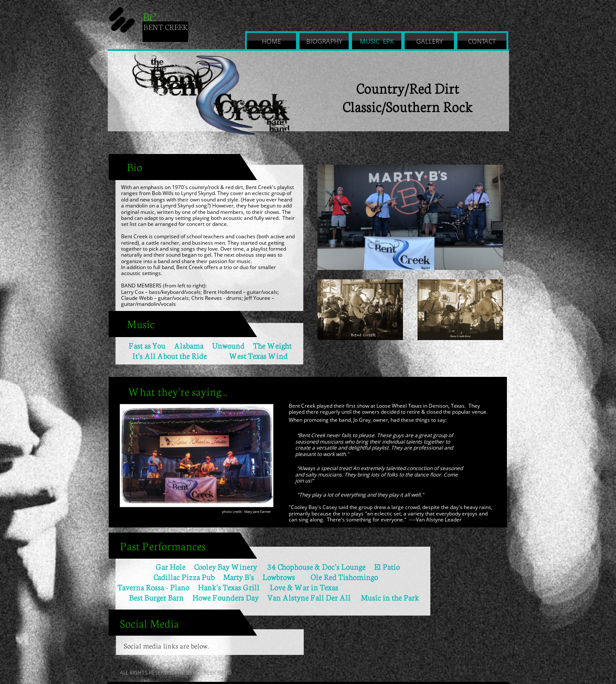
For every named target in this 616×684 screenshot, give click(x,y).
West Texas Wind (258, 355)
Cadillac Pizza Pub (170, 577)
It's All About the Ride (169, 355)
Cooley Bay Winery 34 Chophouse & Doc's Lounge (280, 566)
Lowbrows (286, 577)
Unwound (228, 345)
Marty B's (243, 577)
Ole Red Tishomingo (344, 577)
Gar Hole (170, 566)
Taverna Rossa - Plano (153, 587)
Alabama (188, 345)
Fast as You (151, 345)
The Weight (268, 345)
